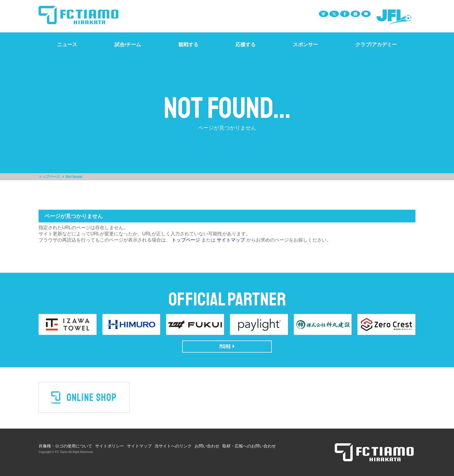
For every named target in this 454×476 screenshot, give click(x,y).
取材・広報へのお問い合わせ (249, 446)
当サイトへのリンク (173, 446)
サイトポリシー (110, 446)
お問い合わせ (207, 446)
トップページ (49, 177)
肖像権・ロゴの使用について (65, 446)
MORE (227, 347)
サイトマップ (231, 240)
